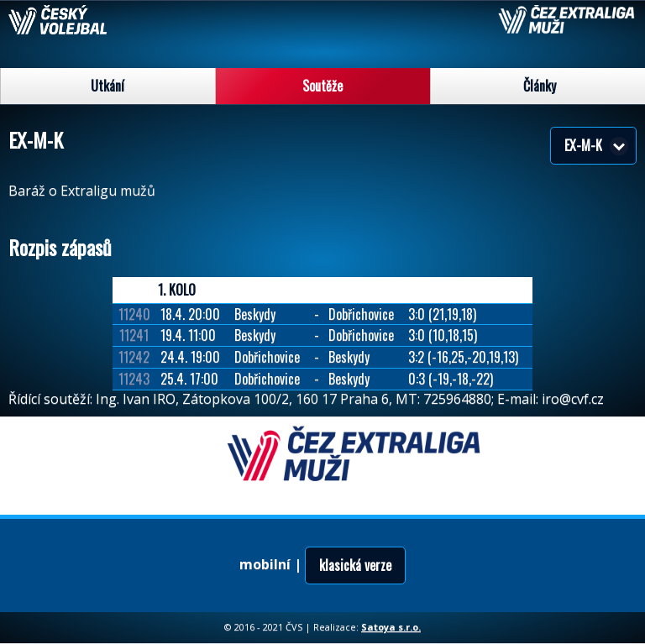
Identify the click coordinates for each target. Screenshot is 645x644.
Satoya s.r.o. (391, 627)
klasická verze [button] (355, 565)
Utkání (107, 86)
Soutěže (322, 86)
